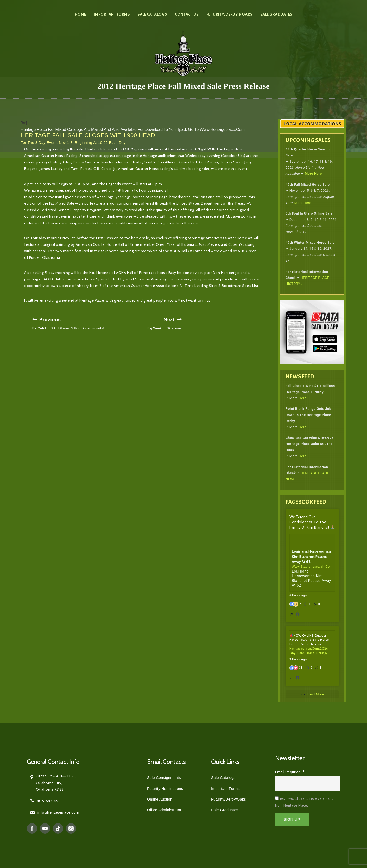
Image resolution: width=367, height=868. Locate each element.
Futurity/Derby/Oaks (229, 799)
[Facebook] (32, 828)
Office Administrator (164, 810)
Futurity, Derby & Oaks (229, 14)
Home (81, 14)
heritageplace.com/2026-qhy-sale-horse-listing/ (309, 651)
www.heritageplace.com (222, 130)
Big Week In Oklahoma (146, 323)
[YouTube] (45, 828)
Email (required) (290, 772)
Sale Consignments (164, 778)
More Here (313, 174)
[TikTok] (58, 828)
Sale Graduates (276, 14)
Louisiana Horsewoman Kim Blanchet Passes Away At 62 (311, 556)
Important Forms (112, 14)
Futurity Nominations (165, 789)
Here (303, 398)
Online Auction (160, 799)
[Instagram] (71, 828)
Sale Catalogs (152, 14)
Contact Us (187, 14)
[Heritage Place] (184, 53)
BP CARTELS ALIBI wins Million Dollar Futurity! (68, 323)
